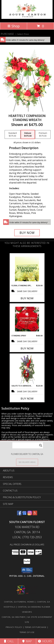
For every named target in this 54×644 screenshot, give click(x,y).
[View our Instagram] (30, 514)
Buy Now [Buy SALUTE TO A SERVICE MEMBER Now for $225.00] (27, 398)
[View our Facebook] (19, 514)
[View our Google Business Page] (24, 514)
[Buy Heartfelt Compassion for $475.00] (27, 233)
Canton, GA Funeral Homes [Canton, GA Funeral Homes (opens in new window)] (19, 602)
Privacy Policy (14, 627)
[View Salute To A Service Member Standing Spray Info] (27, 369)
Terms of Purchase (36, 627)
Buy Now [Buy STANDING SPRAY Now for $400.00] (27, 348)
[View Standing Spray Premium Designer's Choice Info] (27, 319)
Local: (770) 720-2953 (27, 537)
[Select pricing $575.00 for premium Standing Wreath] (43, 135)
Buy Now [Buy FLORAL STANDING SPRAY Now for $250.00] (27, 298)
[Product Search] (28, 445)
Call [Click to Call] (9, 641)
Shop (14, 26)
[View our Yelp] (35, 514)
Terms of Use (27, 632)
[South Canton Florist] (27, 18)
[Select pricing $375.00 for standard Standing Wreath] (13, 135)
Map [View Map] (27, 641)
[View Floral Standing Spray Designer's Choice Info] (27, 269)
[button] (27, 570)
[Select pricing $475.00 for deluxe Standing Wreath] (28, 135)
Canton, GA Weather (13, 617)
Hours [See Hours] (45, 641)
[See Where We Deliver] (27, 462)
